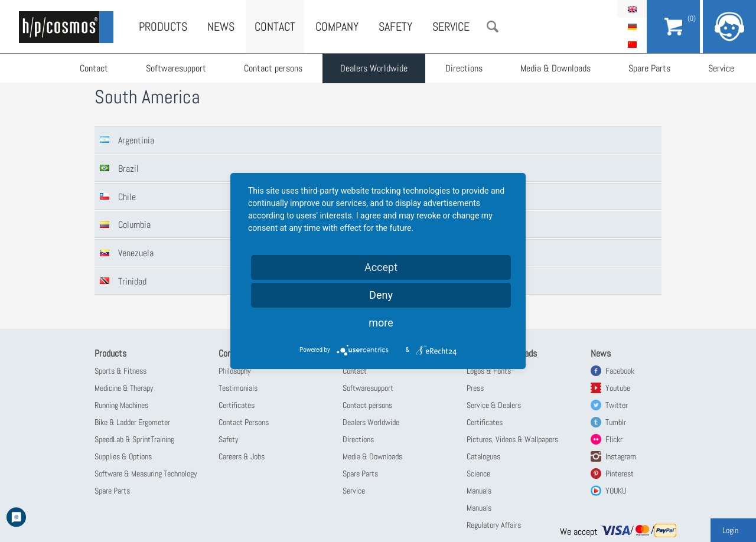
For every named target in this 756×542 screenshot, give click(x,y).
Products (163, 27)
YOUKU (616, 491)
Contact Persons (244, 422)
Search (493, 27)
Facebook (620, 371)
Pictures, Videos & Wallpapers (512, 439)
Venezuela (136, 253)
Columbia (134, 225)
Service (721, 68)
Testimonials (238, 388)
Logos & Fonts (489, 371)
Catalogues (483, 456)
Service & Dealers (494, 405)
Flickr (614, 439)
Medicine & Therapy (124, 388)
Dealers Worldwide (374, 68)
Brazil (128, 169)
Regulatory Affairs (494, 525)
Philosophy (235, 371)
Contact (94, 68)
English (632, 9)
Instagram (621, 456)
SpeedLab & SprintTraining (134, 439)
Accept (381, 267)
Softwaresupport (176, 68)
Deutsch (632, 27)
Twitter (617, 405)
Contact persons (273, 68)
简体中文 (632, 44)
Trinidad (132, 281)
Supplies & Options (123, 456)
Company (337, 27)
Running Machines (121, 405)
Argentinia (136, 140)
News (221, 27)
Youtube (618, 388)
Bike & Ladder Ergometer (132, 422)
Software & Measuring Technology (146, 474)
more (381, 323)
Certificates (237, 405)
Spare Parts (649, 68)
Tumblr (616, 422)
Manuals (479, 491)
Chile (127, 197)
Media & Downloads (555, 68)
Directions (464, 68)
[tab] (378, 140)
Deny (381, 295)
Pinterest (620, 474)
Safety (395, 27)
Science (478, 474)
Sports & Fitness (120, 371)
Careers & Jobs (242, 456)
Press (475, 388)
